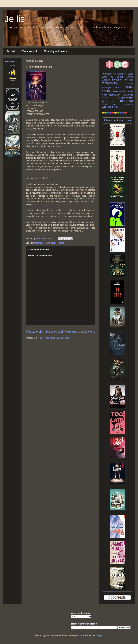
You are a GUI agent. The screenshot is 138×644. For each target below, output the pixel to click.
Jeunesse (117, 92)
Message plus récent (39, 332)
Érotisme (117, 80)
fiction (130, 83)
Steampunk (129, 104)
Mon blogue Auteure (55, 51)
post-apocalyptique (125, 98)
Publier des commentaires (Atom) (54, 338)
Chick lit (122, 74)
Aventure (107, 74)
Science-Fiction (109, 104)
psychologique (108, 101)
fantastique (38, 243)
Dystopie (106, 80)
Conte (130, 74)
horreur (117, 87)
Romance (62, 243)
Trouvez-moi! (30, 51)
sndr (80, 635)
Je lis (15, 19)
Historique (106, 87)
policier (105, 97)
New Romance (111, 95)
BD (115, 74)
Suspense (106, 107)
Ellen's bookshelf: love (117, 120)
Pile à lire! (10, 62)
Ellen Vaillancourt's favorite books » (12, 165)
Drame (130, 77)
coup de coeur (112, 77)
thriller (115, 107)
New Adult (128, 92)
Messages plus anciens (80, 332)
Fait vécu (128, 80)
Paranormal (127, 95)
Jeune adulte (50, 243)
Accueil (11, 51)
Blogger (99, 635)
